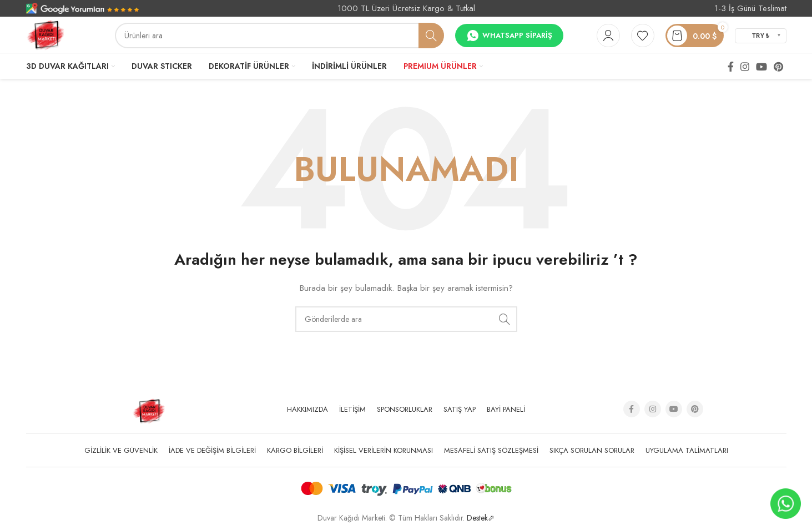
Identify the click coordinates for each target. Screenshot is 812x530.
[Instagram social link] (745, 67)
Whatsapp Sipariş (509, 36)
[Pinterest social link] (778, 67)
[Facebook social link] (731, 67)
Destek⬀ (481, 518)
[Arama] (279, 36)
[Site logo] (46, 34)
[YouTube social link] (761, 67)
